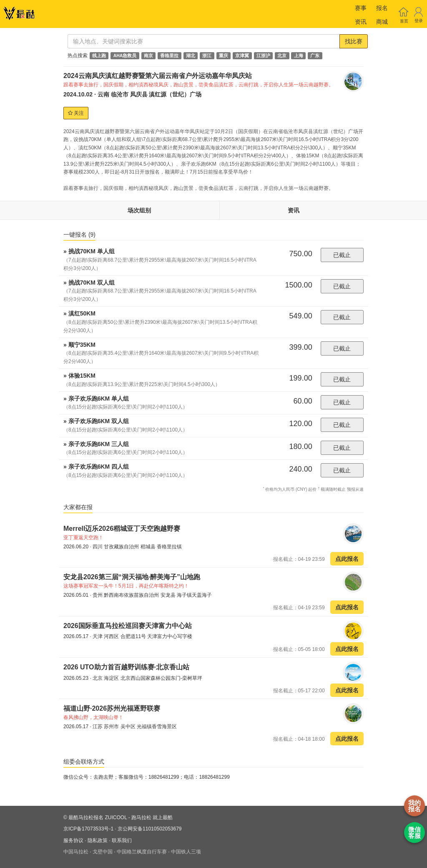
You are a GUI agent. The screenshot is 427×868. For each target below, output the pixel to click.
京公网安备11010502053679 (149, 829)
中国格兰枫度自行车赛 (142, 852)
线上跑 (99, 56)
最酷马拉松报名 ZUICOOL (98, 818)
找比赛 (354, 41)
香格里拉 (169, 56)
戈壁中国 (103, 852)
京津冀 (242, 56)
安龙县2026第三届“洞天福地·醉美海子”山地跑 (132, 577)
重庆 (224, 56)
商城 (382, 22)
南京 (148, 56)
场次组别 (139, 210)
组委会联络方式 (84, 762)
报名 (382, 8)
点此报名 (347, 559)
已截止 (342, 255)
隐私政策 (98, 840)
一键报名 (79, 235)
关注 (76, 113)
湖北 (191, 56)
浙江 (207, 56)
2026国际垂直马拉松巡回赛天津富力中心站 (128, 626)
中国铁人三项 (186, 852)
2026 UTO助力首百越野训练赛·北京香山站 (126, 667)
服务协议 (73, 840)
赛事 (361, 8)
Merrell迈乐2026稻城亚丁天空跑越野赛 (122, 529)
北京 (282, 56)
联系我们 (122, 840)
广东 (315, 56)
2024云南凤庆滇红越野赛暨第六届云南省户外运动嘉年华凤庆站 (158, 76)
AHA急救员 (125, 56)
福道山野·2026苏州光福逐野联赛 (112, 708)
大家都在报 (78, 507)
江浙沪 (263, 56)
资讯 (361, 22)
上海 (299, 56)
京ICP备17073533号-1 (88, 829)
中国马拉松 (76, 852)
